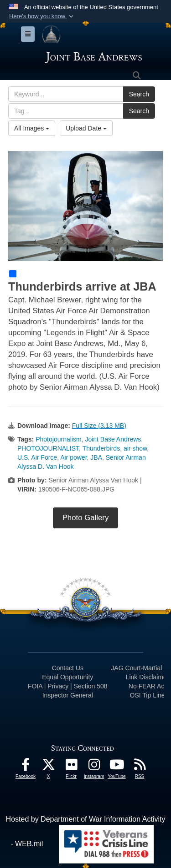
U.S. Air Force (37, 457)
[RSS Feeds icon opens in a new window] (140, 767)
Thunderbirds (101, 448)
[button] (42, 16)
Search (139, 94)
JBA (96, 457)
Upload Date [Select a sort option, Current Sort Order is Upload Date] (86, 128)
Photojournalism (58, 439)
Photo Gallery (86, 518)
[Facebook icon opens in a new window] (26, 767)
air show (135, 448)
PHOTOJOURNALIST (48, 448)
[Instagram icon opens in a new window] (94, 767)
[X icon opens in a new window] (48, 767)
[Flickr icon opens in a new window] (71, 767)
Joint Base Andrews (113, 439)
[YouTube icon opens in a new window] (117, 767)
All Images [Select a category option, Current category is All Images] (32, 128)
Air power (73, 457)
